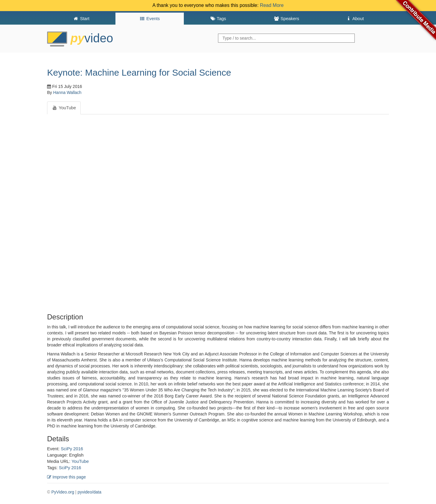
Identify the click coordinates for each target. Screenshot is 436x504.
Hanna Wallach (67, 92)
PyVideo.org (63, 492)
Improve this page (66, 477)
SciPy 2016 (72, 449)
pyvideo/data (90, 492)
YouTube (80, 461)
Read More (272, 5)
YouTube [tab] (64, 108)
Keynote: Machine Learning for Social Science (139, 72)
